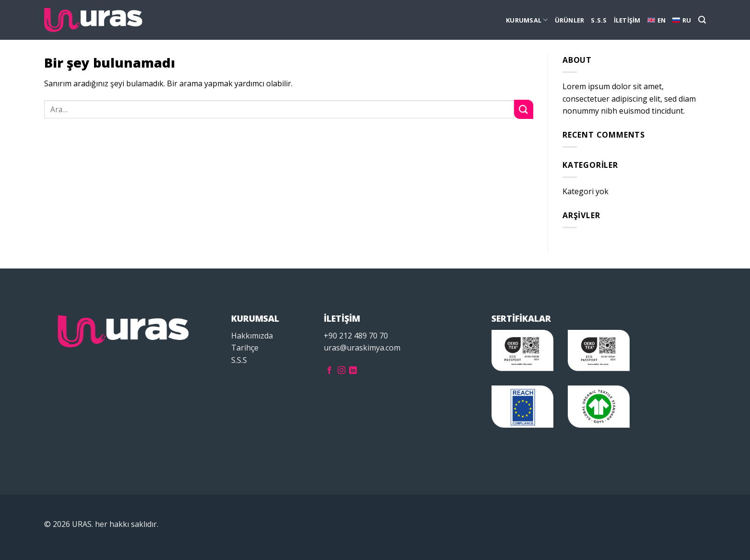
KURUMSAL (527, 20)
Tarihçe (245, 348)
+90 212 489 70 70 (356, 336)
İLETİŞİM (627, 20)
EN (657, 20)
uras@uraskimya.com (362, 348)
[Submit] (524, 109)
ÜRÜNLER (570, 20)
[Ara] (702, 20)
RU (682, 20)
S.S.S (599, 20)
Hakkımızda (252, 336)
